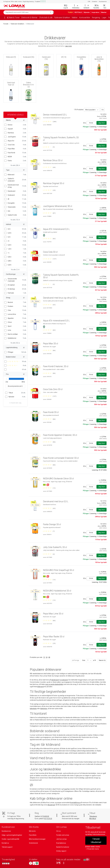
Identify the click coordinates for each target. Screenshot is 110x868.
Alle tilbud (93, 819)
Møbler (78, 18)
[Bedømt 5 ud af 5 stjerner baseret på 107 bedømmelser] (50, 259)
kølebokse (44, 709)
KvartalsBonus (75, 803)
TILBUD (71, 12)
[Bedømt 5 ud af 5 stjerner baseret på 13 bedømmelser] (49, 488)
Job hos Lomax (61, 839)
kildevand (40, 687)
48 (49, 657)
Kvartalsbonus (61, 843)
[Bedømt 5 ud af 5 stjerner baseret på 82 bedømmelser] (49, 239)
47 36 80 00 (45, 816)
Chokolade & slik (47, 18)
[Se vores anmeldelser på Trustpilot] (6, 864)
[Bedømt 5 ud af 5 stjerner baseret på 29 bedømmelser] (49, 643)
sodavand (65, 680)
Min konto (32, 831)
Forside (6, 24)
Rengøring (100, 18)
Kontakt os (5, 843)
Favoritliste (33, 835)
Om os (58, 831)
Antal (91, 123)
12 (44, 657)
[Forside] (6, 18)
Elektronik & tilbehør (30, 18)
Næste (102, 660)
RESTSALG (79, 12)
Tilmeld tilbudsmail (96, 839)
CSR (89, 2)
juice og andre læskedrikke (54, 684)
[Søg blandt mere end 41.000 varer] (26, 12)
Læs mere (69, 46)
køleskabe (33, 709)
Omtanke (95, 2)
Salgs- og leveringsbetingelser (12, 835)
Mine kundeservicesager (37, 839)
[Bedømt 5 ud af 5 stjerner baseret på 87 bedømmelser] (49, 213)
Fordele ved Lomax (63, 835)
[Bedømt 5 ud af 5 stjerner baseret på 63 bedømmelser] (49, 305)
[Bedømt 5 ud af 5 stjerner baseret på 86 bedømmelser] (49, 350)
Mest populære (90, 110)
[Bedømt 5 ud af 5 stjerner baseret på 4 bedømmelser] (49, 554)
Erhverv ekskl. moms (92, 843)
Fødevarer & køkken (65, 18)
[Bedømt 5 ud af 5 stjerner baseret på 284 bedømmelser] (50, 122)
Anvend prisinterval (15, 384)
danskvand (55, 680)
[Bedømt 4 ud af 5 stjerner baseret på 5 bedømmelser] (49, 147)
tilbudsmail (55, 805)
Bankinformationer (62, 847)
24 (46, 657)
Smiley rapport (61, 851)
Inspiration (96, 12)
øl (101, 698)
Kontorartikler (88, 18)
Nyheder (88, 12)
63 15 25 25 (49, 819)
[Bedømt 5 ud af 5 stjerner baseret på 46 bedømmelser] (49, 167)
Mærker (104, 12)
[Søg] (51, 12)
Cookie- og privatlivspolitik (10, 839)
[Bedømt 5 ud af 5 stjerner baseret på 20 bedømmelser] (49, 190)
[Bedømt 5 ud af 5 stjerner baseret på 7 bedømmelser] (49, 531)
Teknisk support (7, 847)
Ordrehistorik (33, 843)
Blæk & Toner (14, 18)
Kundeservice (103, 2)
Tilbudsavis (93, 816)
